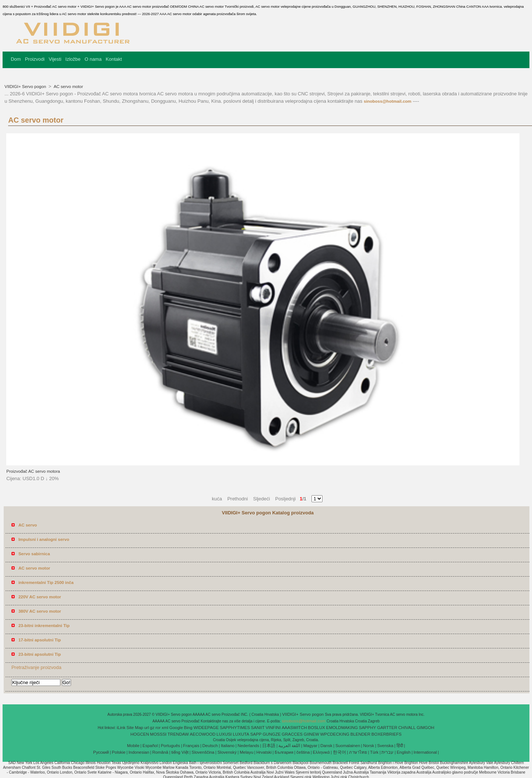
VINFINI (273, 728)
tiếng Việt (180, 752)
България (284, 752)
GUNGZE (272, 734)
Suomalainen (348, 746)
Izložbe (73, 59)
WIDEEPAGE (206, 728)
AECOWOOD (203, 734)
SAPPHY (368, 728)
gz (152, 728)
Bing (188, 728)
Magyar (310, 746)
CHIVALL (407, 728)
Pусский (101, 752)
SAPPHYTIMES (235, 728)
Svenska (385, 746)
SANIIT (258, 728)
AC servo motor (68, 87)
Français (191, 746)
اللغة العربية (289, 746)
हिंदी (400, 746)
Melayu (246, 752)
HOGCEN (140, 734)
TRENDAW (178, 734)
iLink (121, 728)
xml (165, 728)
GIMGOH (426, 728)
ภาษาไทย (358, 752)
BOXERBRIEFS (387, 734)
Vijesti (55, 59)
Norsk (369, 746)
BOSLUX (316, 728)
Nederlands (248, 746)
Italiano (228, 746)
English (404, 752)
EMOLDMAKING (342, 728)
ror (158, 728)
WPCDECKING (335, 734)
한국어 (339, 752)
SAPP (256, 734)
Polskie (119, 752)
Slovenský (227, 752)
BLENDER (360, 734)
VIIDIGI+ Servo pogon (26, 87)
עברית (387, 752)
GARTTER (387, 728)
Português (170, 746)
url (147, 728)
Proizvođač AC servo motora (33, 471)
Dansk (326, 746)
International (425, 752)
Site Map (135, 728)
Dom (16, 59)
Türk (374, 752)
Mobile (133, 746)
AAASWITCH (294, 728)
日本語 (269, 746)
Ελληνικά (321, 752)
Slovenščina (203, 752)
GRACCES (292, 734)
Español (150, 746)
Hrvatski (264, 752)
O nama (93, 59)
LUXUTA (241, 734)
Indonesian (139, 752)
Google (176, 728)
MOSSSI (158, 734)
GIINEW (311, 734)
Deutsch (210, 746)
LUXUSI (224, 734)
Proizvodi (35, 59)
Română (160, 752)
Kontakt (114, 59)
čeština (303, 752)
